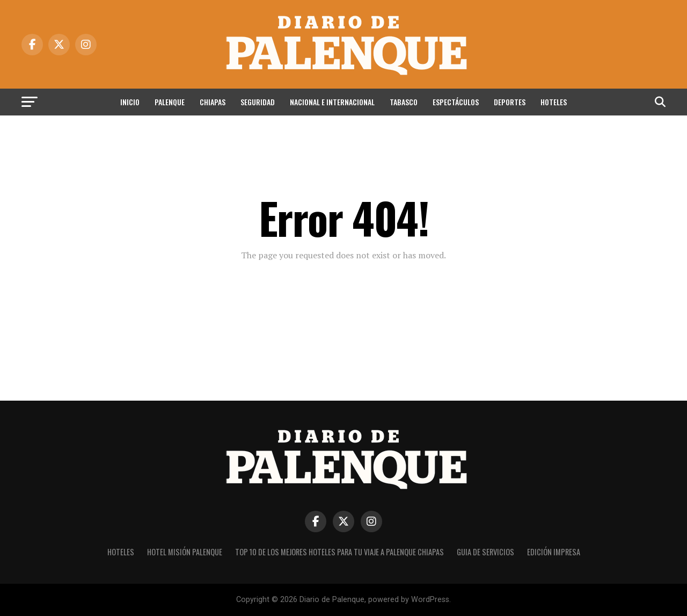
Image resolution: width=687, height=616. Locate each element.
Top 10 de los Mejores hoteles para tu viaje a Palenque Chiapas (339, 552)
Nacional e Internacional (332, 102)
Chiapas (213, 102)
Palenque (170, 102)
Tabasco (404, 102)
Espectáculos (456, 102)
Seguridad (258, 102)
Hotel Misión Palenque (185, 552)
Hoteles (554, 102)
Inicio (130, 102)
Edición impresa (554, 552)
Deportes (510, 102)
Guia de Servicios (485, 552)
